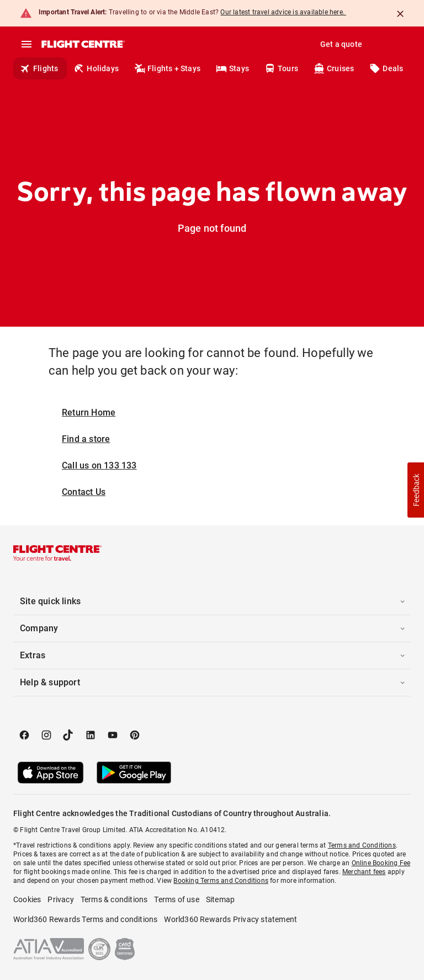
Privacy (60, 899)
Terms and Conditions (362, 845)
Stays (232, 68)
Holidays (96, 68)
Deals (386, 68)
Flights (39, 68)
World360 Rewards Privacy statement (230, 919)
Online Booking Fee (381, 863)
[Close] (400, 14)
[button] (212, 601)
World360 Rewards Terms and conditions (85, 919)
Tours (281, 68)
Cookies (27, 899)
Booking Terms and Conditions (221, 881)
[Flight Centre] (83, 44)
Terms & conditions (114, 899)
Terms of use (176, 899)
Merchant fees (364, 872)
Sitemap (220, 899)
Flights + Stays (167, 68)
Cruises (334, 68)
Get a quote (341, 44)
